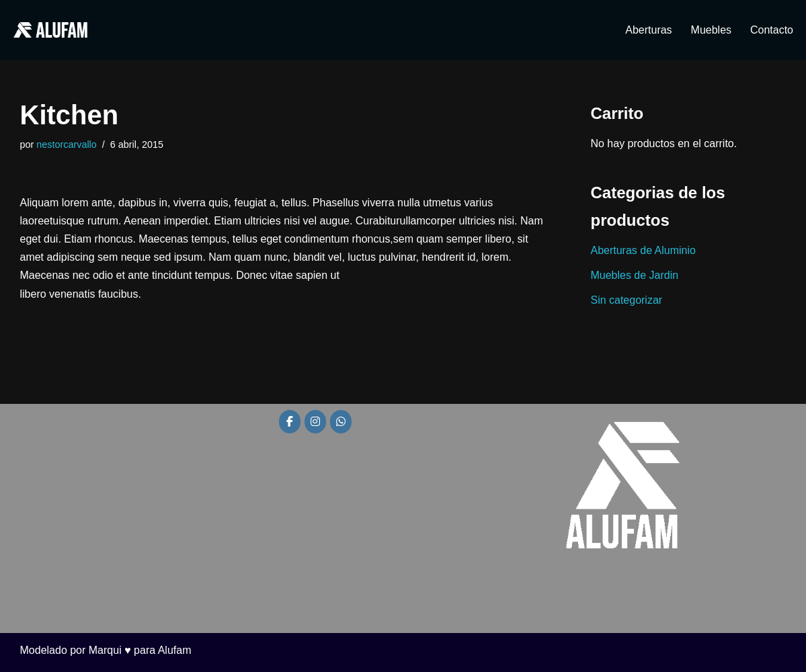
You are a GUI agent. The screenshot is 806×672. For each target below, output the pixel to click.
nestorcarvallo (67, 144)
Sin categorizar (627, 300)
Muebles (711, 30)
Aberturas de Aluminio (644, 250)
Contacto (772, 30)
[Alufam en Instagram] (315, 422)
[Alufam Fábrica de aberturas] (50, 30)
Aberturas (648, 30)
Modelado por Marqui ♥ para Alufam (106, 650)
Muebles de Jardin (635, 275)
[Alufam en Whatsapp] (341, 422)
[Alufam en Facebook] (290, 422)
